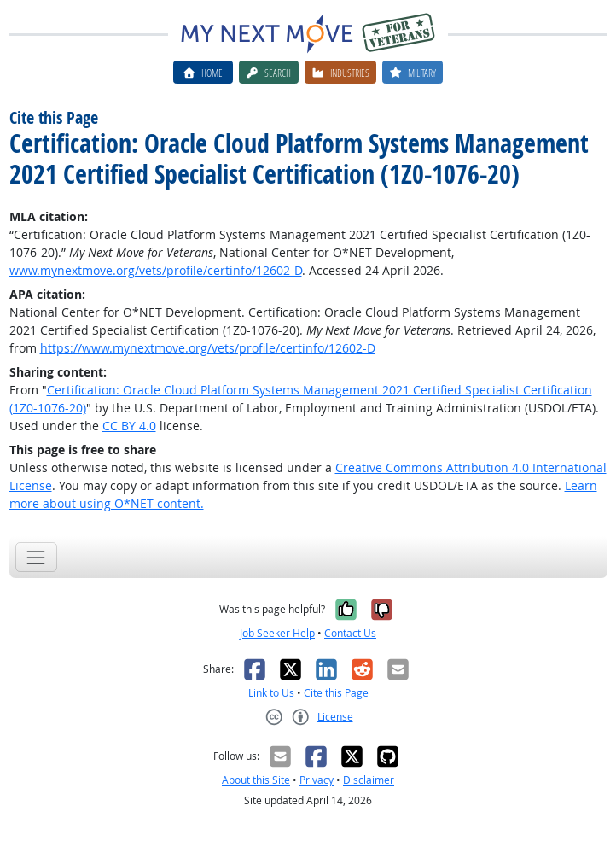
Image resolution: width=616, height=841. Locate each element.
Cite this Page (336, 693)
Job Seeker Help (277, 633)
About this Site (256, 780)
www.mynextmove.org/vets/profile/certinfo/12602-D (156, 270)
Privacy (317, 780)
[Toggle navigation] (36, 557)
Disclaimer (369, 780)
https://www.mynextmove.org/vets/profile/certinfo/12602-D (208, 348)
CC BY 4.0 (129, 426)
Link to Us (271, 693)
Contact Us (350, 633)
